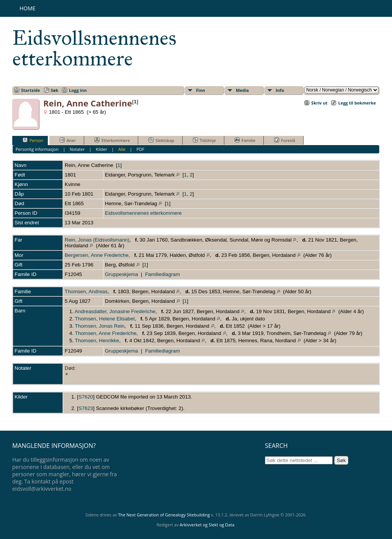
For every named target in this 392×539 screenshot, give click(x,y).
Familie (245, 140)
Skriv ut (319, 103)
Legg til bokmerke (357, 103)
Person (33, 140)
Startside (31, 90)
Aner (68, 140)
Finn (201, 90)
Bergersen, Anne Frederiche (97, 255)
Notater (77, 149)
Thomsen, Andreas (86, 292)
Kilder (101, 149)
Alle (122, 149)
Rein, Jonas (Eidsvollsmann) (97, 240)
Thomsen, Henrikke (97, 341)
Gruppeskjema (122, 274)
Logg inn (78, 90)
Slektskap (161, 140)
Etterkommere (112, 140)
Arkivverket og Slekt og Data (207, 525)
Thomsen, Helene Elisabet (105, 319)
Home (28, 8)
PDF (140, 149)
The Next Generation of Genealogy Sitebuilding (164, 515)
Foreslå (285, 140)
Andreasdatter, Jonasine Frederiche (115, 311)
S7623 (86, 408)
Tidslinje (204, 140)
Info (280, 90)
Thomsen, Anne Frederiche (106, 333)
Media (242, 90)
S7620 (86, 397)
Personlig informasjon (37, 149)
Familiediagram (163, 274)
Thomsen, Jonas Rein (100, 326)
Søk (55, 90)
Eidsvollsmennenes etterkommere (94, 48)
